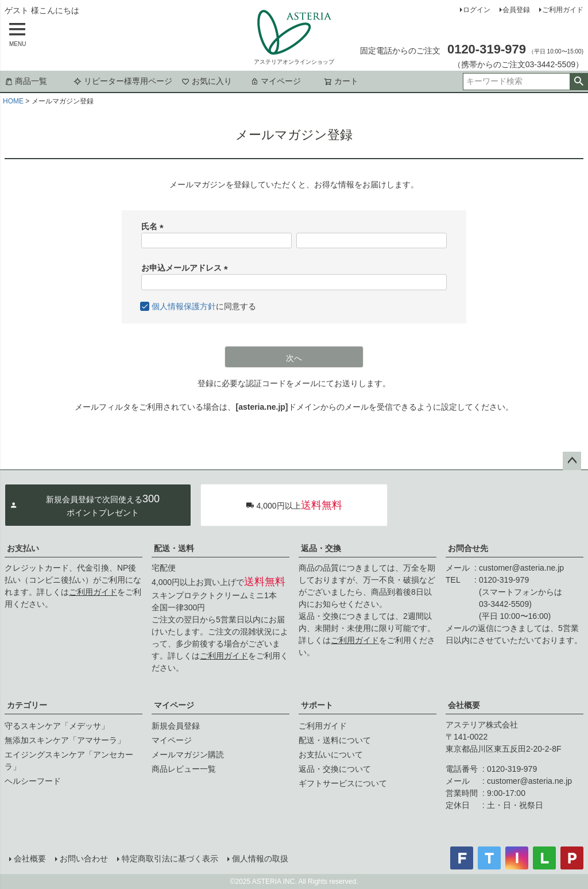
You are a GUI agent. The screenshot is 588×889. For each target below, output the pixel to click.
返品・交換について (335, 769)
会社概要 (464, 705)
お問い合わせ (84, 859)
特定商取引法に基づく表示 (170, 859)
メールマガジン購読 (188, 755)
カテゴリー (27, 705)
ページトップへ (572, 461)
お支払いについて (331, 755)
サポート (317, 705)
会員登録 (516, 10)
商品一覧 (26, 81)
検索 (579, 82)
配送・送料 (174, 548)
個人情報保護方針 (184, 306)
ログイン (477, 10)
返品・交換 (321, 548)
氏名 (154, 226)
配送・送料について (335, 740)
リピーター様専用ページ (123, 81)
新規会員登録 (176, 726)
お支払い (23, 548)
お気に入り (207, 81)
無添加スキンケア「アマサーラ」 (65, 740)
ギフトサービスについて (343, 783)
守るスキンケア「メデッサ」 (57, 726)
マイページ (276, 81)
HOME (13, 101)
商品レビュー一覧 (184, 769)
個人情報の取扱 (260, 859)
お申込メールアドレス (187, 268)
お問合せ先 (468, 548)
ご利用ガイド (563, 10)
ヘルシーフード (33, 781)
